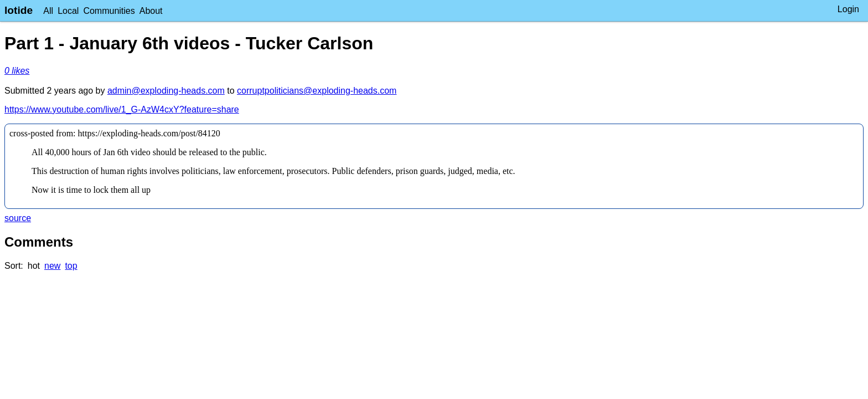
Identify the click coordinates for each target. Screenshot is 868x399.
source (18, 218)
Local (68, 11)
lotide (19, 10)
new (52, 266)
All (48, 11)
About (151, 11)
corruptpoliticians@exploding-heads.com (317, 91)
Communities (109, 11)
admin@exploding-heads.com (166, 91)
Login (848, 9)
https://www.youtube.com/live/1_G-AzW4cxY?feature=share (122, 109)
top (71, 266)
